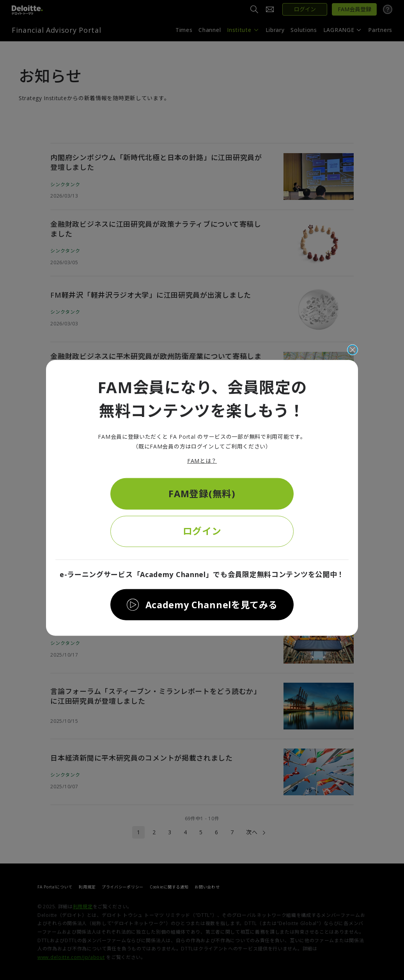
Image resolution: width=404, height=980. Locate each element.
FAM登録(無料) (202, 493)
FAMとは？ (202, 460)
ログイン (202, 531)
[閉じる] (353, 349)
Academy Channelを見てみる (211, 605)
